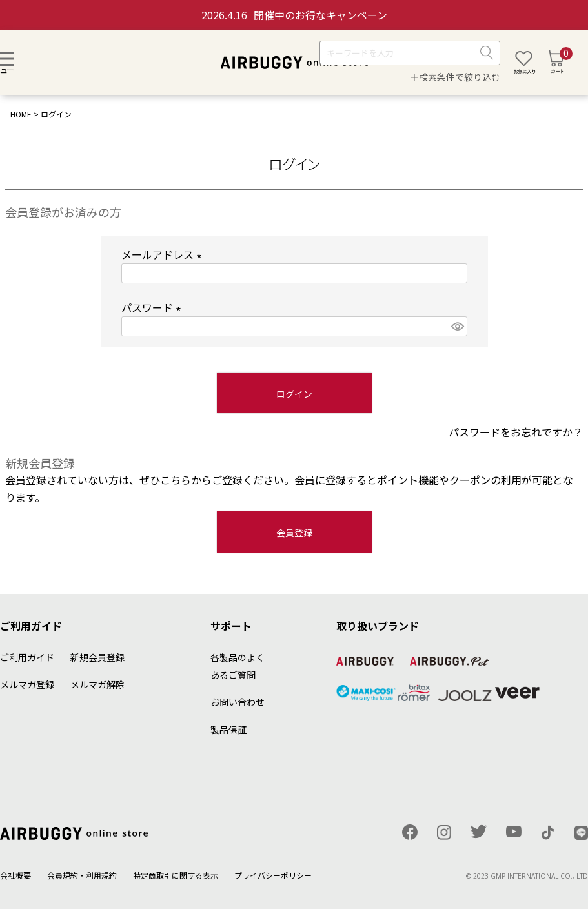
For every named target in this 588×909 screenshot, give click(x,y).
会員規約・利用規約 (82, 875)
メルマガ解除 (97, 684)
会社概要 (15, 875)
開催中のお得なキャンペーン (294, 15)
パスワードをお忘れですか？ (516, 432)
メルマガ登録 (27, 684)
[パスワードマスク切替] (457, 326)
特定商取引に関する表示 (176, 875)
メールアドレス (164, 254)
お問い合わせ (238, 702)
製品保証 (228, 730)
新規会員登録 (97, 657)
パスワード (154, 307)
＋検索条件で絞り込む (455, 77)
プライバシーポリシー (273, 875)
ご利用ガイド (27, 657)
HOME (21, 114)
